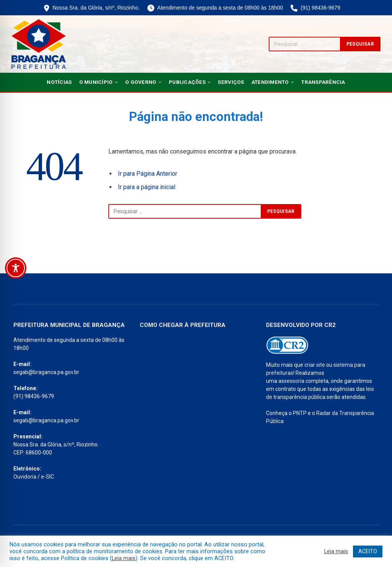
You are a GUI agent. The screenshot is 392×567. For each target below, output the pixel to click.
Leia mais (124, 558)
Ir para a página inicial (147, 187)
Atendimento (270, 82)
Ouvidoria (25, 477)
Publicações (187, 82)
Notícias (59, 82)
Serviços (231, 82)
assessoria (291, 381)
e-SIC (47, 477)
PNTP (300, 413)
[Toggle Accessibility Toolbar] (16, 268)
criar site (315, 365)
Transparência (323, 82)
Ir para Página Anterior (148, 174)
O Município (96, 82)
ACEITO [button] (368, 551)
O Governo (141, 82)
